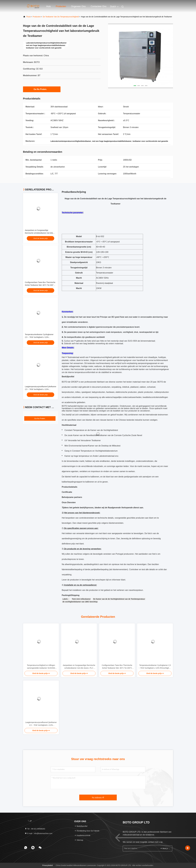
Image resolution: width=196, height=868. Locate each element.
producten (36, 17)
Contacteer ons (98, 6)
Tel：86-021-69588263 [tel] (35, 829)
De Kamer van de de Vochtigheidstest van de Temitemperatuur (119, 599)
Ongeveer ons (78, 6)
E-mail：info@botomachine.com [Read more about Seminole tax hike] (39, 833)
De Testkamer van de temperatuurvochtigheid (61, 17)
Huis (48, 6)
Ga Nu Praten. (42, 89)
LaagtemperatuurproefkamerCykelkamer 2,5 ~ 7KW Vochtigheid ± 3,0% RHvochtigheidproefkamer (41, 389)
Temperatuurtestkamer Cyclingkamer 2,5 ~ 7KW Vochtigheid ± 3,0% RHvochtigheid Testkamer (39, 337)
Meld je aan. (165, 848)
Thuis (28, 17)
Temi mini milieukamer (81, 599)
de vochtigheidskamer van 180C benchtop (80, 602)
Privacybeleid (48, 865)
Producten (61, 6)
